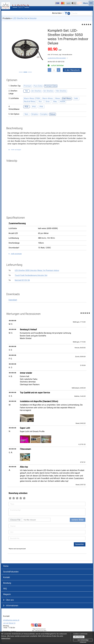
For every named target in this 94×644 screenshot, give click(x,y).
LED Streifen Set (20, 18)
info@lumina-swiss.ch (11, 620)
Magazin (7, 594)
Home (6, 566)
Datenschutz (6, 638)
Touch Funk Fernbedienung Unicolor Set (31, 275)
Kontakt (6, 577)
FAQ (5, 589)
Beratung (7, 583)
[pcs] (54, 70)
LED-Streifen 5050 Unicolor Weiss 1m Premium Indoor (37, 270)
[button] (58, 58)
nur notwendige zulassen (83, 640)
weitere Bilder (78, 520)
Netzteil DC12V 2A (22, 280)
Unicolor (33, 18)
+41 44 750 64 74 (9, 623)
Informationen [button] (11, 606)
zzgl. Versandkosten (65, 55)
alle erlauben (79, 637)
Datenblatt (13, 300)
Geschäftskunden (11, 572)
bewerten (80, 544)
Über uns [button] (8, 600)
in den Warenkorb (72, 70)
